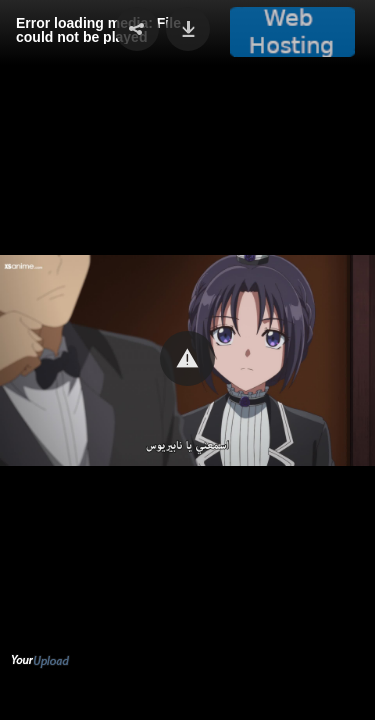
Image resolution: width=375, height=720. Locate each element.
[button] (187, 358)
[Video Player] (187, 360)
